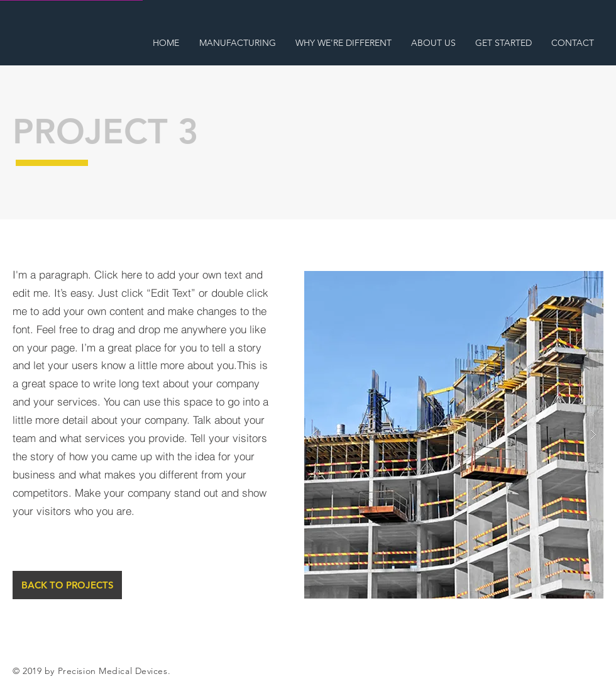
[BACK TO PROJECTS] (67, 585)
